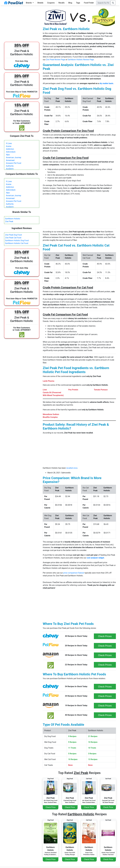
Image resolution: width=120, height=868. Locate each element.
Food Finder (89, 3)
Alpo (8, 155)
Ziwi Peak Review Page (55, 60)
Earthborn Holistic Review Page (81, 60)
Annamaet (10, 160)
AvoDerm (10, 169)
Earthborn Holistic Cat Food (17, 243)
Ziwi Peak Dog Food (13, 235)
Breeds (40, 3)
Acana (9, 146)
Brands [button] (29, 3)
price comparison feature (74, 573)
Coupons (51, 3)
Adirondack (11, 152)
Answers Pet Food (14, 163)
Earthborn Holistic (13, 219)
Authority (10, 166)
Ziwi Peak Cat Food (13, 238)
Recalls (61, 3)
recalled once (72, 468)
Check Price (51, 807)
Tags (78, 3)
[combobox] (103, 3)
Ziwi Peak (9, 221)
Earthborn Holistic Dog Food (17, 240)
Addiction (10, 149)
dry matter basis (106, 83)
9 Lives (9, 143)
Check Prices (105, 636)
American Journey (14, 157)
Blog (70, 3)
